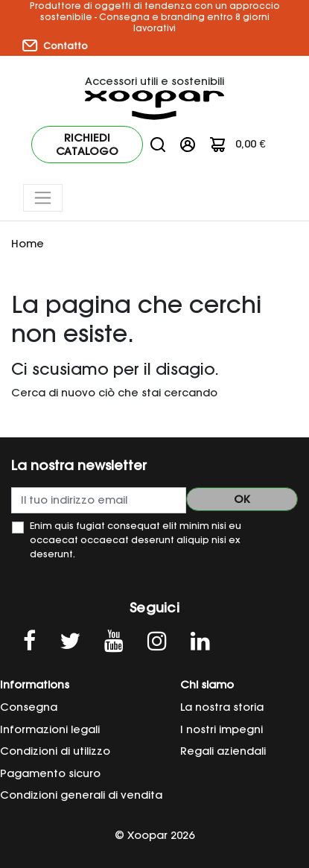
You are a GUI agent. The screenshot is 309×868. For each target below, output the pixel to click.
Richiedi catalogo (87, 145)
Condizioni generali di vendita (81, 795)
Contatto (55, 45)
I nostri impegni (222, 729)
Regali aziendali (223, 751)
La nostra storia (222, 707)
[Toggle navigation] (43, 198)
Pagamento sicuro (50, 773)
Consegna (29, 707)
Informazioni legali (50, 729)
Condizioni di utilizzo (55, 751)
